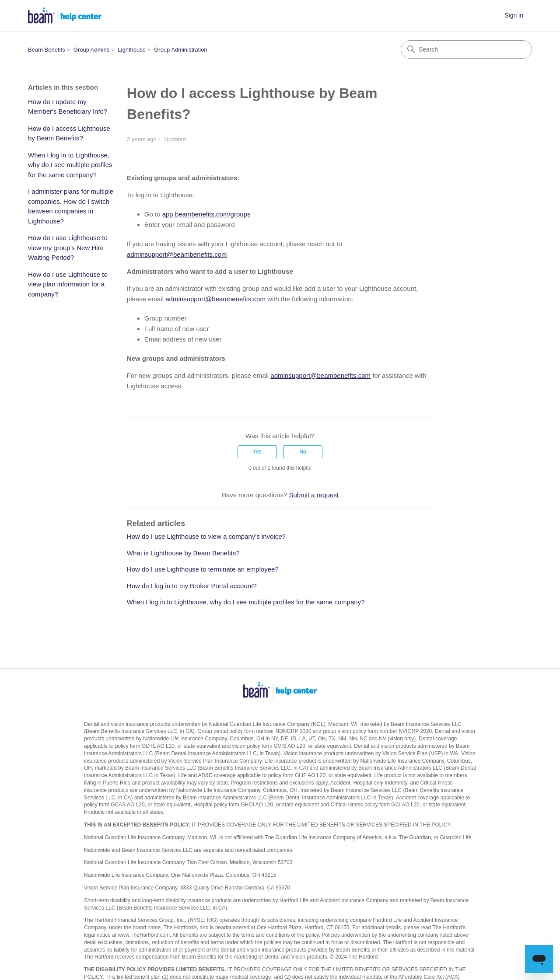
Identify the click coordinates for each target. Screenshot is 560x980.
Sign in (514, 15)
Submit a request (313, 495)
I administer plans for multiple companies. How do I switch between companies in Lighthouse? (71, 206)
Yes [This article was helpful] (257, 452)
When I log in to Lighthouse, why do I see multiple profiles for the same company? (70, 165)
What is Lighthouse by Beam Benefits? (183, 553)
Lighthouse (132, 50)
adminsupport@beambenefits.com (177, 254)
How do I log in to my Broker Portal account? (192, 586)
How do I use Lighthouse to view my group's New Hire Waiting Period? (68, 248)
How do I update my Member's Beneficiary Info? (68, 107)
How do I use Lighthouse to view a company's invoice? (206, 536)
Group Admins (91, 50)
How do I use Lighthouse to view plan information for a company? (68, 284)
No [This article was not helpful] (303, 452)
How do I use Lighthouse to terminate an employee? (203, 569)
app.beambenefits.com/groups (206, 214)
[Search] (466, 49)
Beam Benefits (47, 50)
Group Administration (180, 50)
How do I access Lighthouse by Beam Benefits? (69, 133)
